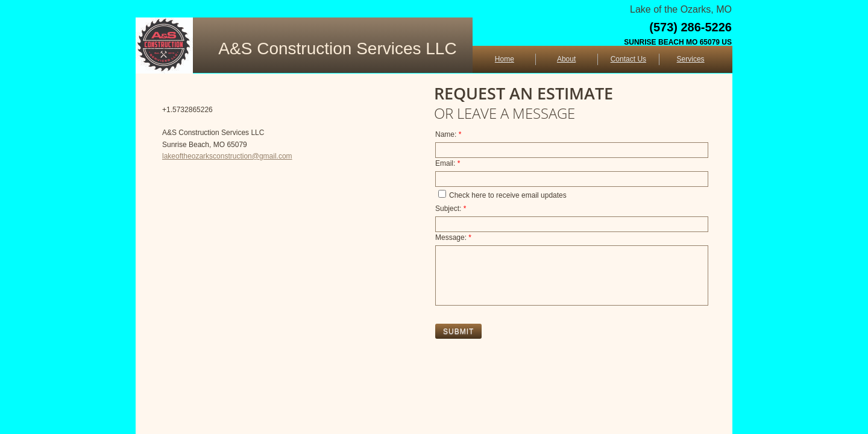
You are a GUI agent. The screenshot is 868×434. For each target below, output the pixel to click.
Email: (448, 163)
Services (691, 59)
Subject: (451, 209)
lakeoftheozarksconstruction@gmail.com (227, 156)
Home (505, 59)
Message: (453, 237)
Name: (448, 134)
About (566, 59)
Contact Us (628, 59)
